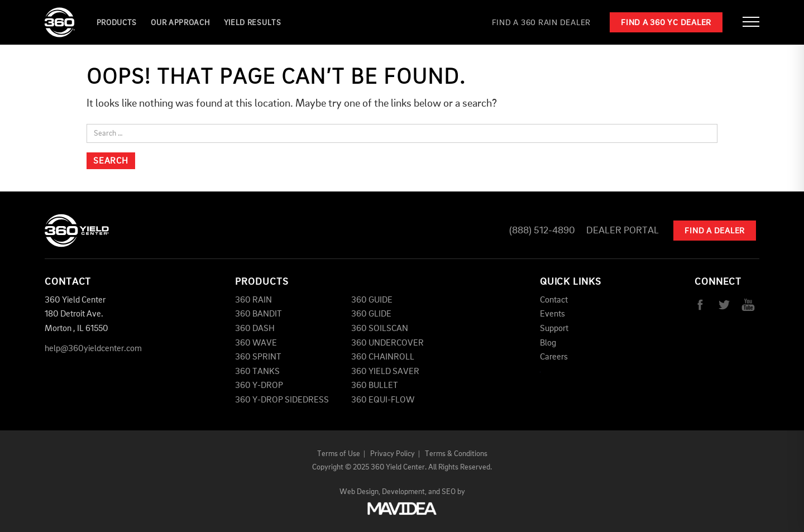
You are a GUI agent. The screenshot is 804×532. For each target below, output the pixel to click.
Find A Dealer (715, 231)
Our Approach (180, 23)
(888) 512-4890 (542, 231)
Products (117, 23)
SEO (449, 492)
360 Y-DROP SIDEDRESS (282, 400)
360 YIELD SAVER (385, 372)
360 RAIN (253, 300)
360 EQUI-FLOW (383, 400)
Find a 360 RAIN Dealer (542, 23)
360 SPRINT (258, 357)
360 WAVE (256, 343)
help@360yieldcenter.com (93, 349)
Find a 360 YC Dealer (666, 23)
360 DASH (255, 329)
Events (552, 314)
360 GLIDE (371, 314)
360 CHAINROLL (383, 357)
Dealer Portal (623, 231)
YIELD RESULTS (253, 23)
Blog (548, 343)
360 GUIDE (372, 300)
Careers (554, 357)
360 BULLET (375, 386)
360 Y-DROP (259, 386)
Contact (554, 300)
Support (554, 329)
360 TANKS (257, 372)
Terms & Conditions (456, 454)
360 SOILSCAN (380, 329)
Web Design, (360, 492)
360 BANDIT (259, 314)
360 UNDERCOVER (387, 343)
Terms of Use (339, 454)
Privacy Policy (393, 454)
